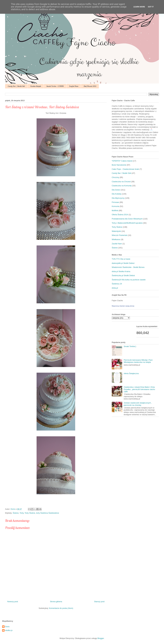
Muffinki (115, 210)
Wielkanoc (116, 239)
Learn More (139, 7)
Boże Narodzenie (119, 165)
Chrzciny (115, 177)
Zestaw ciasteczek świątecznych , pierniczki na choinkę (138, 404)
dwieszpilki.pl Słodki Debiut (123, 263)
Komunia (115, 206)
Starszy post (99, 602)
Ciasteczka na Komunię (122, 186)
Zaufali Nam (74, 86)
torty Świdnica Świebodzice (48, 513)
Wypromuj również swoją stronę (123, 306)
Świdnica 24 (117, 284)
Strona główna (56, 602)
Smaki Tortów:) (130, 346)
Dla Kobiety (117, 194)
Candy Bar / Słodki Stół (16, 86)
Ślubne (16, 513)
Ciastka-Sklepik (36, 86)
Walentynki (116, 231)
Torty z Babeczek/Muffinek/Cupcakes (127, 223)
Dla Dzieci (116, 190)
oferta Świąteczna (131, 373)
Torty (22, 513)
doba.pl (115, 288)
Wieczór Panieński (120, 235)
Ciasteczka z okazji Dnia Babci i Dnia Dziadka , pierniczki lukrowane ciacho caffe (139, 389)
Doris (7, 627)
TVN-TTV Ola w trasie (121, 259)
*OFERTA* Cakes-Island (122, 161)
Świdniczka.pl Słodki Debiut (123, 275)
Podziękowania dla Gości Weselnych (127, 219)
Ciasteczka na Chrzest (121, 182)
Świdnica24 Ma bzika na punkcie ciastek (129, 280)
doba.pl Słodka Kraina (121, 271)
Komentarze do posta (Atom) (61, 608)
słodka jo (9, 630)
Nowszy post (13, 602)
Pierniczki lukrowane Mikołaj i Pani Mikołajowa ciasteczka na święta (138, 361)
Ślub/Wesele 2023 (90, 86)
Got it (151, 7)
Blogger (101, 638)
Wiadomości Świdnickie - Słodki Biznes (128, 267)
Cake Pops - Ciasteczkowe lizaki (125, 169)
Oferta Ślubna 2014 (120, 215)
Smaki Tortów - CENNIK (55, 86)
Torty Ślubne (30, 513)
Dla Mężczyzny (118, 198)
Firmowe (115, 202)
